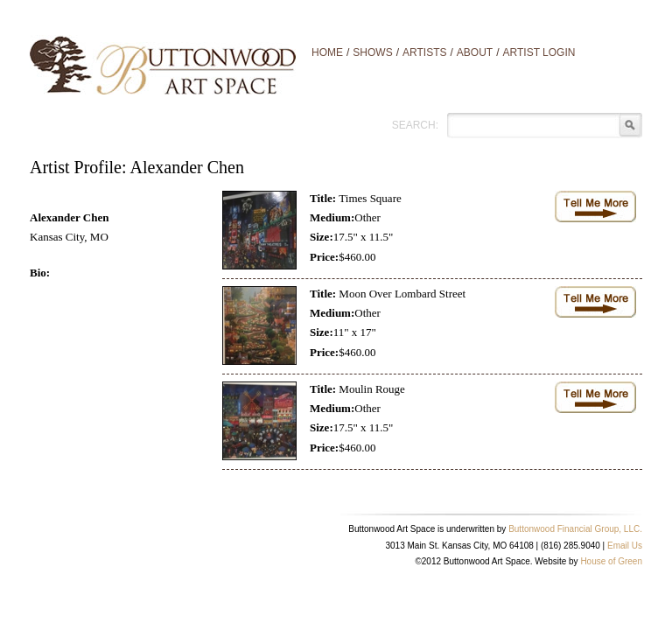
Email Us (625, 546)
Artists (424, 52)
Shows (372, 52)
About (475, 52)
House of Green (611, 561)
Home (327, 52)
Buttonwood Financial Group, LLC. (575, 529)
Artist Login (539, 52)
